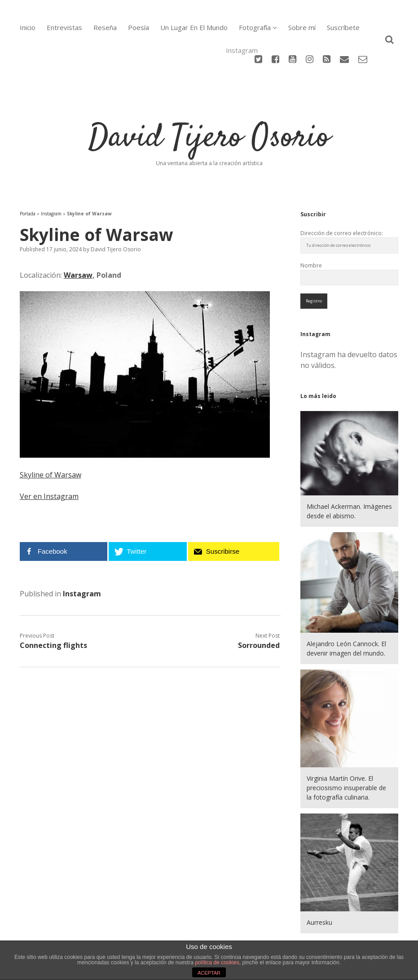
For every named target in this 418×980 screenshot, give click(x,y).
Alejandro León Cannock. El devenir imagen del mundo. (346, 614)
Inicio (28, 27)
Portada (28, 179)
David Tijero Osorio (209, 104)
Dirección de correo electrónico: (342, 199)
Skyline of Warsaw (51, 441)
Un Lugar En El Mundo (194, 27)
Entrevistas (64, 27)
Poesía (139, 27)
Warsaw (78, 241)
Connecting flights (53, 611)
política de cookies (217, 962)
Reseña (105, 27)
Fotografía (255, 27)
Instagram (51, 179)
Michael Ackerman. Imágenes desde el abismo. (349, 477)
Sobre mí (302, 27)
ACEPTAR (209, 973)
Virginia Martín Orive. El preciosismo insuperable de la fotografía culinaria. (346, 753)
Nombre (311, 231)
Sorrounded (259, 611)
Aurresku (319, 888)
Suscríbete (343, 27)
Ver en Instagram (49, 462)
